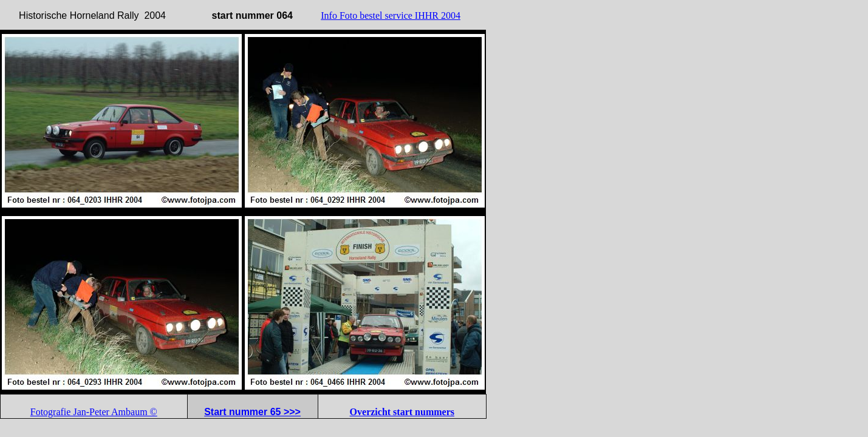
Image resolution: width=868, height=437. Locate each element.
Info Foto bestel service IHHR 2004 (391, 15)
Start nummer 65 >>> (252, 412)
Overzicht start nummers (402, 412)
